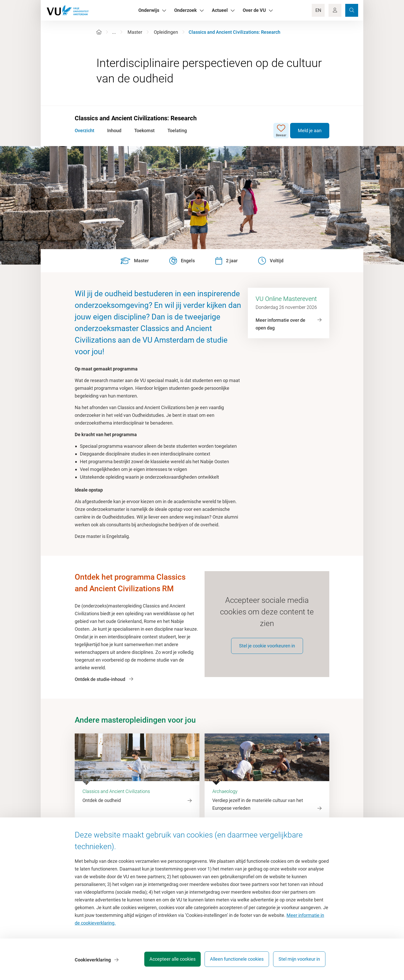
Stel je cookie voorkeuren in (267, 649)
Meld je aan (310, 130)
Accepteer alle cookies (168, 961)
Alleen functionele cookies (235, 961)
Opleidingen (166, 32)
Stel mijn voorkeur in (299, 961)
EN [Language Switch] (318, 10)
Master (135, 32)
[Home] (99, 32)
